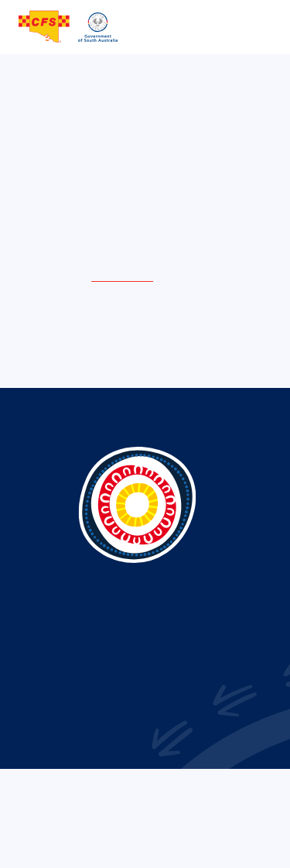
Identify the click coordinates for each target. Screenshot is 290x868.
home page (122, 276)
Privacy (80, 829)
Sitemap (208, 829)
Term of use (143, 829)
